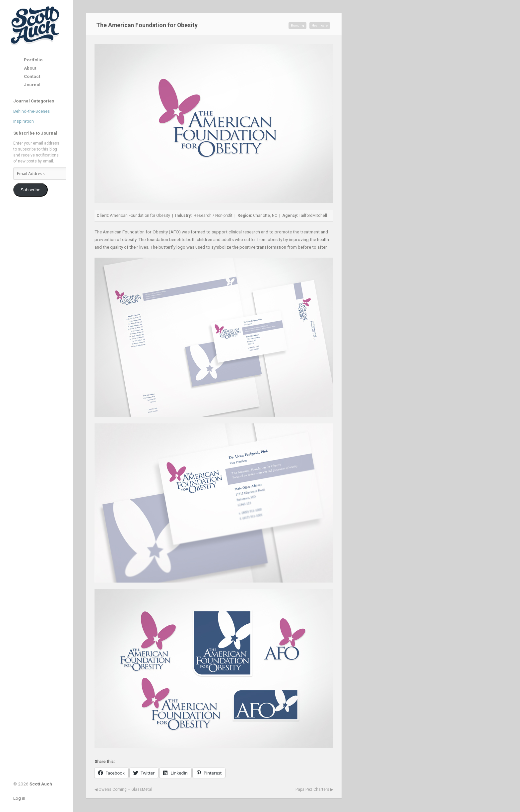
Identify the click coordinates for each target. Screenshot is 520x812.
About (30, 68)
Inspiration (24, 121)
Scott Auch (36, 25)
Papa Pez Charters (314, 789)
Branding (297, 25)
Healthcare (320, 25)
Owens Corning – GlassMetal (123, 789)
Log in (19, 798)
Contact (32, 76)
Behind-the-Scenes (32, 111)
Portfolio (33, 60)
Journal (32, 85)
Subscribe (31, 190)
